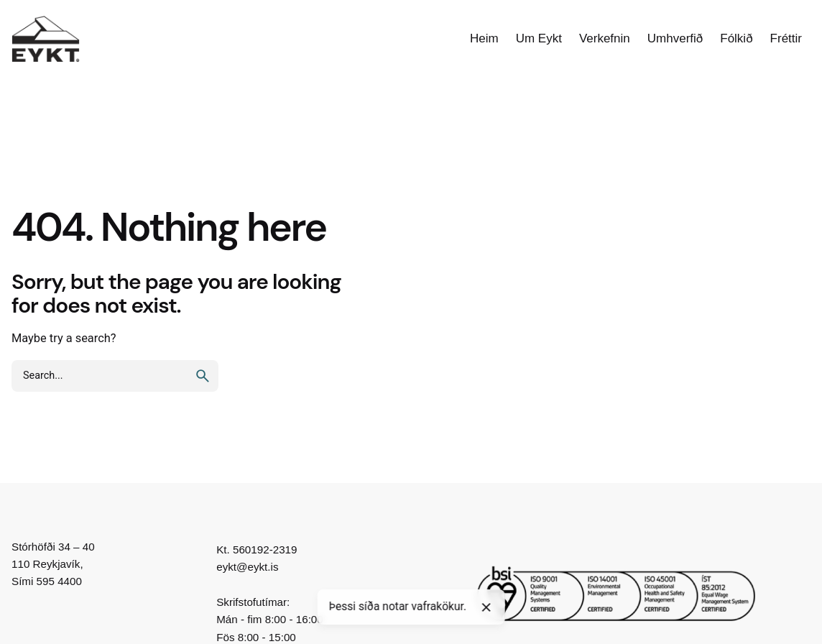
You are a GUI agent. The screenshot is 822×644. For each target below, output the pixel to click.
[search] (203, 376)
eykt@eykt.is (247, 567)
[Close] (486, 607)
